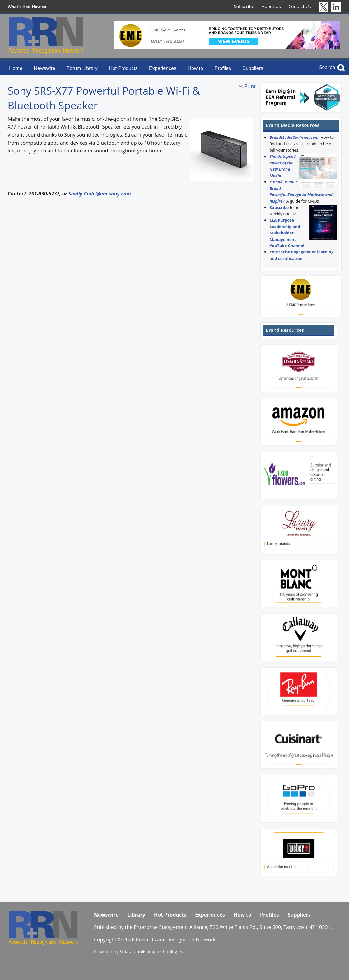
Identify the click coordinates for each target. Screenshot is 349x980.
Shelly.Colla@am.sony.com (100, 194)
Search (327, 67)
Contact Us (300, 6)
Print (250, 86)
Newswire (44, 68)
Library (136, 915)
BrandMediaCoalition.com (294, 137)
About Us (271, 6)
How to (195, 68)
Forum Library (82, 68)
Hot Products (123, 68)
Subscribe (244, 6)
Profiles (223, 68)
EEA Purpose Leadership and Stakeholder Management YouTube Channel (287, 233)
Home (16, 68)
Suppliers (253, 68)
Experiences (163, 68)
